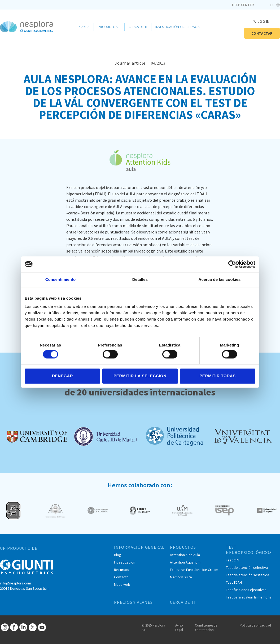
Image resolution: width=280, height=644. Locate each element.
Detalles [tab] (140, 279)
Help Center (243, 5)
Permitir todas (217, 376)
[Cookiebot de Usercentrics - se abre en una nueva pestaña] (232, 264)
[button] (261, 22)
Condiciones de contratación (206, 628)
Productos (109, 27)
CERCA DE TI (183, 602)
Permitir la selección (140, 376)
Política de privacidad (255, 625)
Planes (84, 27)
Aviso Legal (179, 628)
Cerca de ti (138, 27)
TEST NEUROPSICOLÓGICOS (249, 550)
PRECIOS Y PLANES (133, 602)
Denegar (62, 376)
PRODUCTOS (183, 547)
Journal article (130, 63)
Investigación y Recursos (179, 27)
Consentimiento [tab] (61, 279)
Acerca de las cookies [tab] (220, 279)
